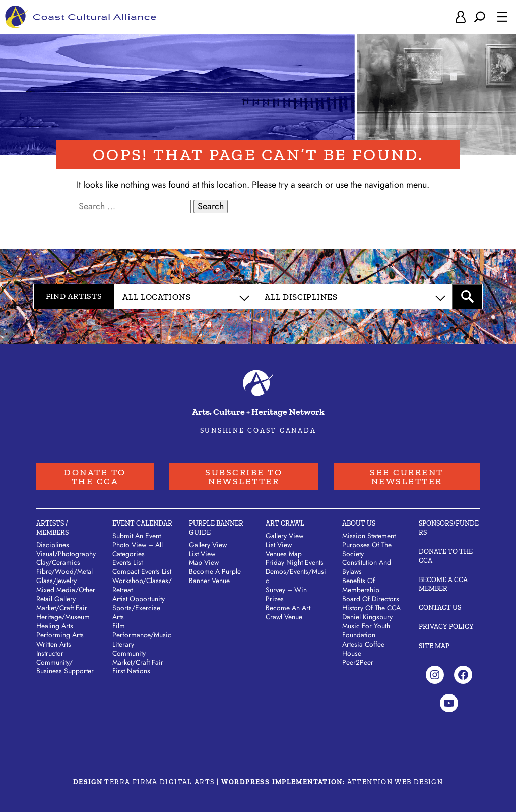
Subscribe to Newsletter (244, 477)
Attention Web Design (395, 782)
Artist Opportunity (139, 599)
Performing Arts (60, 635)
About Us (359, 523)
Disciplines (53, 545)
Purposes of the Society (367, 549)
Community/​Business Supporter (65, 667)
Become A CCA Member (443, 584)
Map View (204, 562)
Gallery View (208, 545)
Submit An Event (137, 536)
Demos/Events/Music (296, 576)
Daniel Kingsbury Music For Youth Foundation (367, 626)
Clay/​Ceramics (58, 562)
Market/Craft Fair (138, 662)
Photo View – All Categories (138, 549)
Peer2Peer (358, 662)
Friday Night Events (295, 562)
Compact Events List (142, 571)
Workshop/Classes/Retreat (142, 585)
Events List (127, 562)
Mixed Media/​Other (66, 590)
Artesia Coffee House (363, 649)
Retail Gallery (56, 599)
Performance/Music (142, 635)
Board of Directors (371, 599)
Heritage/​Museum (63, 617)
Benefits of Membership (361, 585)
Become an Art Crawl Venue (288, 612)
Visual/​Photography (66, 554)
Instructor (50, 653)
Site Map (434, 646)
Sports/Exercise (136, 608)
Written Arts (54, 644)
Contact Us (440, 607)
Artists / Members (52, 528)
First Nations (131, 671)
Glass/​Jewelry (56, 581)
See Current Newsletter (407, 477)
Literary (123, 644)
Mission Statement (369, 536)
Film (119, 626)
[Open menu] (502, 17)
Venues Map (284, 554)
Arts (118, 617)
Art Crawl (285, 523)
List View (202, 554)
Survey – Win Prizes (286, 594)
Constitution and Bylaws (367, 567)
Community (129, 653)
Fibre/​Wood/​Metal (64, 571)
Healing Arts (55, 626)
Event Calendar (142, 523)
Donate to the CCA (95, 477)
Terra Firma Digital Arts (159, 782)
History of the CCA (371, 608)
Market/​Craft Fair (62, 608)
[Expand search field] (480, 17)
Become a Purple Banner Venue (215, 576)
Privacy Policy (446, 627)
